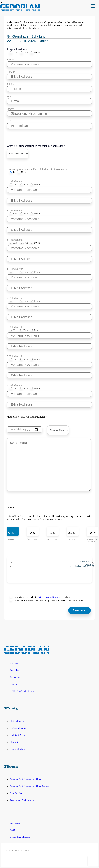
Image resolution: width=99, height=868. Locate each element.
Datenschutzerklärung (48, 597)
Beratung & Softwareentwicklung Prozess (30, 786)
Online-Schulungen (19, 728)
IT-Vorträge (15, 742)
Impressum (15, 823)
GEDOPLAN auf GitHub (22, 691)
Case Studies (16, 793)
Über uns (14, 663)
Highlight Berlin (18, 735)
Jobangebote (16, 677)
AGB (12, 830)
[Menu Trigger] (93, 6)
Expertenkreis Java (19, 749)
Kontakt (14, 684)
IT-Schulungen (17, 721)
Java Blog (15, 670)
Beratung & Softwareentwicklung (26, 779)
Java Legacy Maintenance (22, 800)
